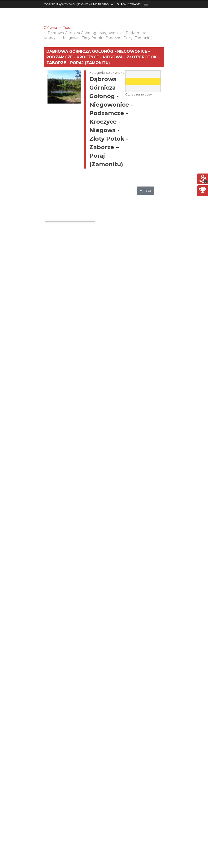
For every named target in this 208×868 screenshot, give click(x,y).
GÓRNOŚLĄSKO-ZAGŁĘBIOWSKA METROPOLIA (78, 4)
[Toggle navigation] (146, 4)
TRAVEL (129, 4)
